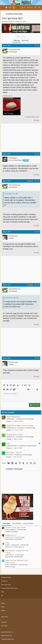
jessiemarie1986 (12, 446)
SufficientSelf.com (6, 636)
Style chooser (6, 577)
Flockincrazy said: (10, 298)
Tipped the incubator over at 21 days (20, 426)
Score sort (25, 40)
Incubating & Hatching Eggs (25, 419)
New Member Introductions (14, 539)
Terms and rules (6, 585)
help (8, 444)
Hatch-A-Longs (10, 567)
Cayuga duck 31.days (14, 435)
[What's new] (36, 8)
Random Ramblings (12, 532)
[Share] (36, 46)
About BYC (4, 617)
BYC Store (4, 626)
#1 (38, 46)
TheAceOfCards (9, 22)
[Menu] (3, 8)
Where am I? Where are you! (15, 547)
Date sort (17, 40)
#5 (38, 285)
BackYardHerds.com (7, 632)
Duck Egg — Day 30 (14, 452)
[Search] (40, 8)
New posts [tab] (6, 523)
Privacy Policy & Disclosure (9, 588)
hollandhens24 (11, 428)
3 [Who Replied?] (12, 421)
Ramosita (9, 455)
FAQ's (3, 607)
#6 (38, 358)
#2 (38, 154)
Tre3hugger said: (10, 194)
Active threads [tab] (28, 523)
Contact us (4, 581)
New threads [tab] (17, 523)
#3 (38, 181)
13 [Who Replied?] (13, 430)
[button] (4, 385)
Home (3, 603)
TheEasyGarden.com (7, 639)
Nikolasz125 (10, 437)
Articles (3, 610)
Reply (37, 120)
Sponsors (4, 622)
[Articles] (14, 8)
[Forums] (10, 8)
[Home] (6, 8)
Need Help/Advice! (13, 417)
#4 (38, 232)
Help (2, 592)
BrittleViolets (10, 419)
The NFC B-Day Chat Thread (15, 527)
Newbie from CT (11, 535)
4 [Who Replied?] (12, 439)
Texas (7, 543)
